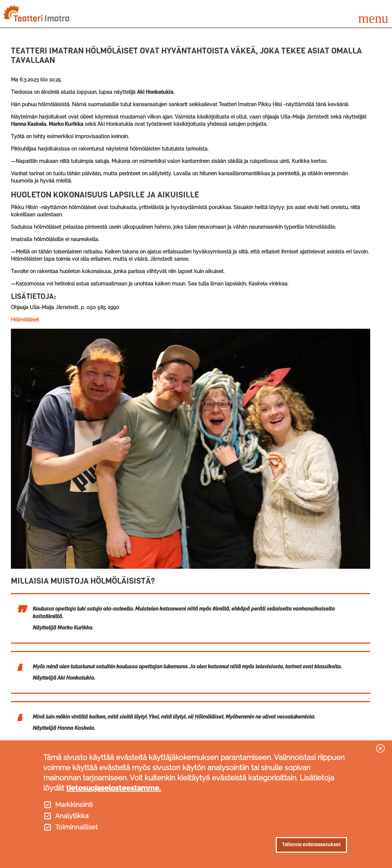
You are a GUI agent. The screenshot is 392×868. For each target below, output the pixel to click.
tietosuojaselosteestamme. (114, 788)
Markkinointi (74, 805)
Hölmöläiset (25, 320)
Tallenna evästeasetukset (311, 845)
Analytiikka (72, 816)
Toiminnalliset (76, 827)
